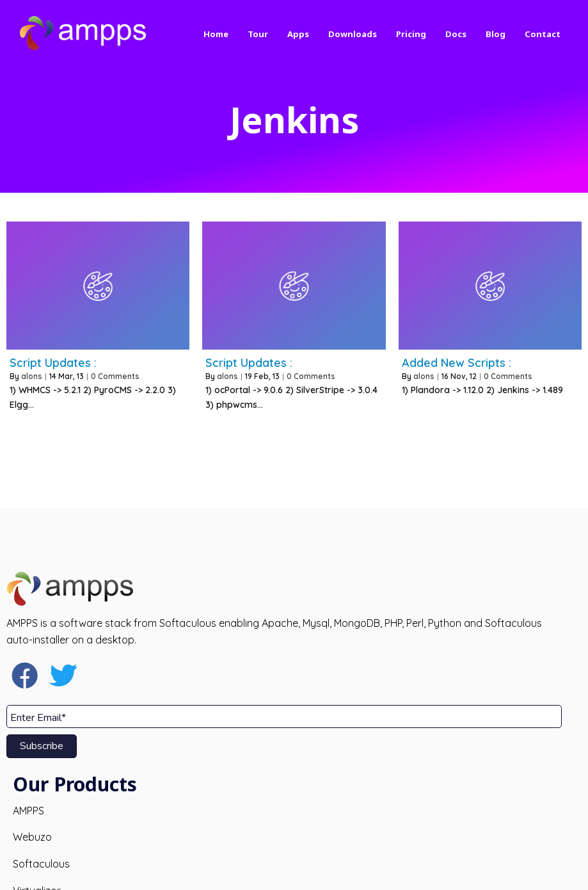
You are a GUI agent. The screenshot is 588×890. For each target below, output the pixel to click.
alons (32, 368)
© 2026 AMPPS (294, 870)
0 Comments (115, 368)
